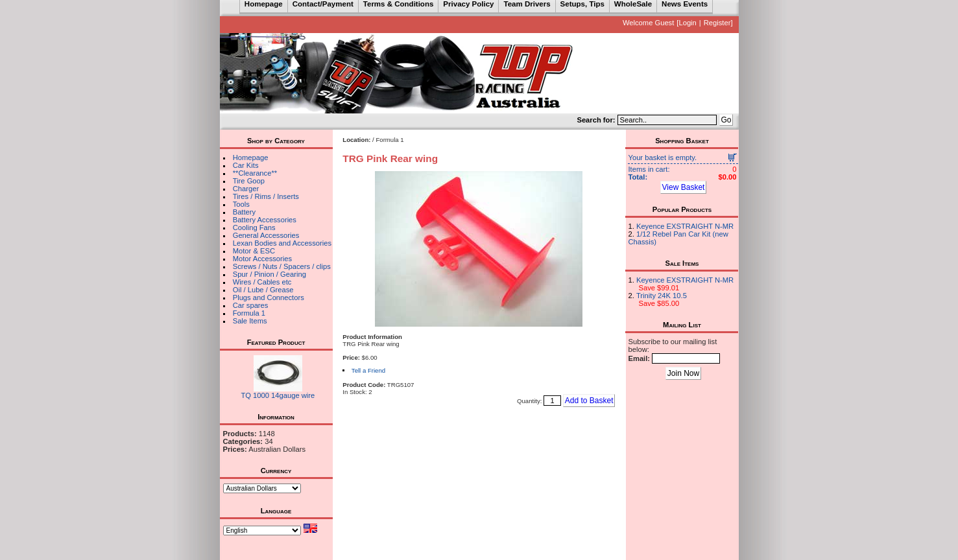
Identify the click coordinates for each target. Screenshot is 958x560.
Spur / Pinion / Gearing (269, 274)
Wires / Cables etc (262, 282)
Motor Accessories (262, 259)
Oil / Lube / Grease (263, 290)
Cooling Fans (254, 227)
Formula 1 (249, 313)
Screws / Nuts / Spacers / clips (282, 266)
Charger (246, 189)
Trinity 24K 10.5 (662, 296)
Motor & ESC (254, 251)
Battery (244, 212)
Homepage (251, 157)
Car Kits (246, 165)
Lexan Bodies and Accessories (282, 243)
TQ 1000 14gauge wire (278, 395)
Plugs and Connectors (269, 297)
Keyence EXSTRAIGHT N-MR (685, 226)
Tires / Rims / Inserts (266, 196)
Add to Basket (589, 401)
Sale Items (250, 321)
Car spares (251, 305)
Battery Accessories (265, 220)
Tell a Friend (368, 370)
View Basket (684, 187)
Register (717, 23)
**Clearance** (255, 173)
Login (687, 23)
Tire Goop (249, 181)
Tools (241, 204)
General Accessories (266, 235)
